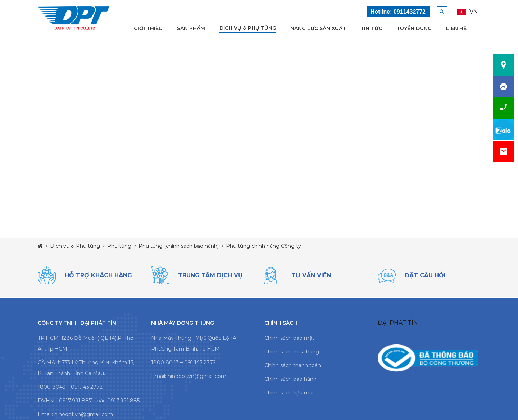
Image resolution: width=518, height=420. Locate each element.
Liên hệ (456, 28)
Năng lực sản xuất (318, 28)
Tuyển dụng (414, 28)
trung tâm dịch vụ (210, 275)
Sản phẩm (191, 28)
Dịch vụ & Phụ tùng (248, 28)
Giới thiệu (148, 28)
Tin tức (371, 28)
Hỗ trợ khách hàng (98, 275)
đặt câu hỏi (425, 275)
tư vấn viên (311, 275)
